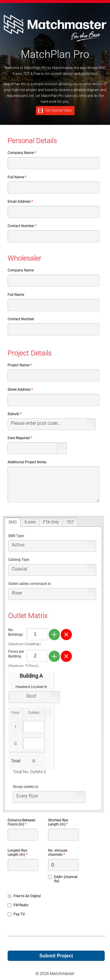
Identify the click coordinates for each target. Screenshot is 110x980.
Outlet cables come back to (30, 584)
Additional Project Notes (27, 462)
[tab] (12, 522)
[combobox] (33, 448)
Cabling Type (19, 560)
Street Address (19, 390)
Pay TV (19, 914)
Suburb (13, 414)
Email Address (19, 202)
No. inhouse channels (58, 853)
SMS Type (16, 536)
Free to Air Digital (27, 896)
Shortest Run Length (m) (58, 822)
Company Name (21, 153)
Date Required (19, 438)
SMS (13, 522)
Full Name (16, 177)
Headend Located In (31, 687)
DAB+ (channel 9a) (66, 879)
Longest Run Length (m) (17, 853)
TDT (70, 522)
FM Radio (21, 905)
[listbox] (52, 424)
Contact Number (21, 226)
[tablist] (53, 664)
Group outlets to (26, 787)
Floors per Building (16, 654)
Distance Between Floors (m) (22, 822)
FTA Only (51, 522)
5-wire (30, 522)
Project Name (18, 365)
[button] (62, 448)
